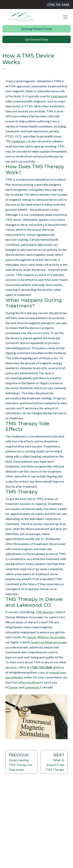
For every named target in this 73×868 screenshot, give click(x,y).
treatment (18, 141)
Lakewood (32, 687)
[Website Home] (21, 17)
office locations (29, 682)
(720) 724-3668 (58, 5)
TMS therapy (44, 612)
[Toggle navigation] (65, 17)
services (11, 667)
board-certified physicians (49, 642)
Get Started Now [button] (36, 39)
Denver (13, 687)
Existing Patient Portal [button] (37, 29)
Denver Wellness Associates (46, 637)
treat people (59, 96)
